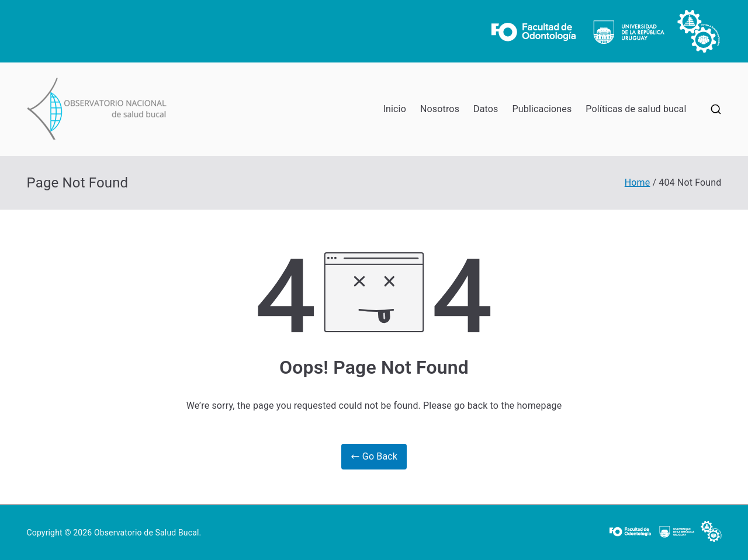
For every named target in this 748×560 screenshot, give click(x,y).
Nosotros (440, 109)
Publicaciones (542, 109)
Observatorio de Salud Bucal (147, 533)
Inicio (395, 109)
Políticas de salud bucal (636, 109)
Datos (486, 109)
